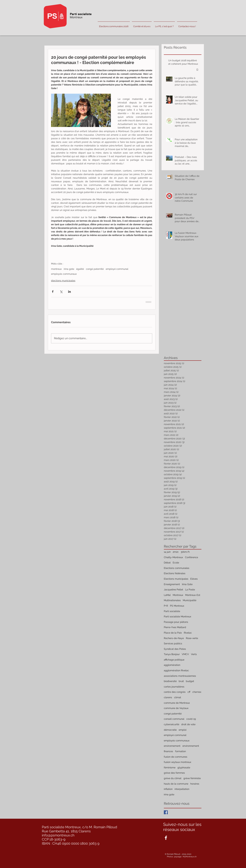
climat (178, 697)
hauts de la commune (176, 784)
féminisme (170, 767)
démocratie (170, 730)
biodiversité (170, 681)
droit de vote (188, 724)
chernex (197, 692)
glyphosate (184, 767)
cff (189, 692)
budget (190, 681)
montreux (56, 269)
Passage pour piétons (176, 622)
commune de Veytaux (176, 708)
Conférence (192, 557)
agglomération (172, 665)
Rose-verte (192, 638)
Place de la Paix (173, 633)
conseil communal (174, 719)
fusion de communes (176, 757)
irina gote (69, 269)
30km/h (185, 552)
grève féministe (192, 778)
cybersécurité (172, 724)
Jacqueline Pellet (173, 590)
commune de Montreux (177, 703)
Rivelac (188, 633)
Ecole (176, 563)
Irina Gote (187, 584)
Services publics (173, 643)
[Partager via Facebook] (53, 292)
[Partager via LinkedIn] (69, 292)
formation (180, 751)
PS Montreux (177, 606)
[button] (142, 25)
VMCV (185, 654)
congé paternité (95, 269)
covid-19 (191, 719)
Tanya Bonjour (172, 654)
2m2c (176, 552)
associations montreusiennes (180, 676)
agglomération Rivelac (176, 670)
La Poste (190, 590)
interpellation (182, 789)
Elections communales (177, 568)
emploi (183, 730)
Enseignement (172, 584)
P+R (166, 606)
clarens (168, 697)
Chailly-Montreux (173, 557)
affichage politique (174, 660)
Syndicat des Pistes (175, 649)
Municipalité (190, 600)
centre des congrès (175, 692)
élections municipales (63, 281)
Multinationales (172, 600)
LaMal (167, 595)
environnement (172, 746)
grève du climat (173, 778)
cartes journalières (174, 687)
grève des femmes (174, 773)
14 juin (167, 552)
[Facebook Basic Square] (166, 812)
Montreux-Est (193, 595)
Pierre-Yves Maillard (175, 627)
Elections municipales (176, 579)
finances (168, 751)
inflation (168, 789)
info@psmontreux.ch (58, 835)
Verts (194, 654)
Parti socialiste (172, 611)
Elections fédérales (175, 573)
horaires (195, 784)
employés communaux (64, 274)
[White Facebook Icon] (166, 838)
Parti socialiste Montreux (177, 616)
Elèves (194, 579)
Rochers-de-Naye (174, 638)
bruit (181, 681)
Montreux (178, 595)
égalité (80, 269)
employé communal (117, 269)
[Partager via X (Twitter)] (61, 292)
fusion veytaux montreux (177, 762)
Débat (167, 563)
